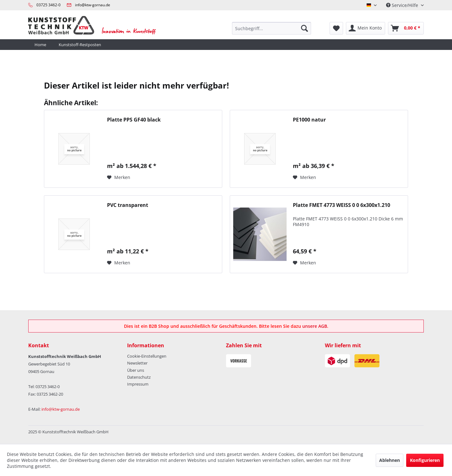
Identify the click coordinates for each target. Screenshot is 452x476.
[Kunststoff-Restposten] (80, 45)
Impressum (138, 384)
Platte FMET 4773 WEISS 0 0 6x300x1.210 (342, 205)
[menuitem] (272, 28)
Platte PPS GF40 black (134, 120)
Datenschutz (139, 377)
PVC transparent (128, 205)
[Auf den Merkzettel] (119, 177)
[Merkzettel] (336, 28)
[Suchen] (304, 28)
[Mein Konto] (366, 28)
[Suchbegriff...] (272, 28)
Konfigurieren (425, 460)
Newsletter (137, 363)
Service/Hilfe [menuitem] (403, 5)
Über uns (136, 370)
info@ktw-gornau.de (93, 5)
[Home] (40, 45)
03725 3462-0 (48, 5)
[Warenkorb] (406, 28)
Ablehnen (390, 460)
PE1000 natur (309, 120)
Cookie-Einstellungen (147, 356)
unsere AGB (315, 326)
